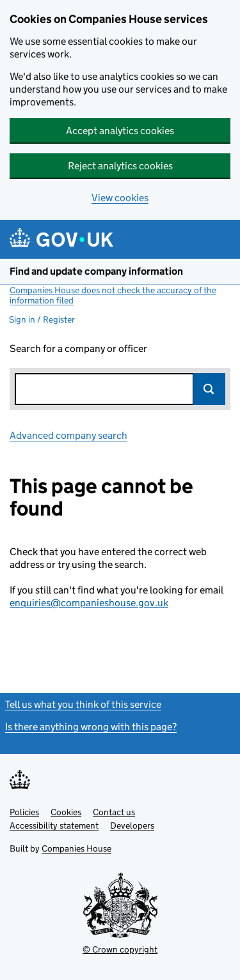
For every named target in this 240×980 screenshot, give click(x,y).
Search (209, 389)
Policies (24, 812)
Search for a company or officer (78, 348)
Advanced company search (68, 435)
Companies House (76, 848)
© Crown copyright (120, 949)
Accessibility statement (54, 825)
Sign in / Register (42, 319)
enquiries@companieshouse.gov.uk (89, 603)
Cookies (66, 812)
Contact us (114, 812)
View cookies (120, 198)
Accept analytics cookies (120, 131)
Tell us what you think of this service (83, 704)
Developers (132, 825)
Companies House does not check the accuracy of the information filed (113, 295)
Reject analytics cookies (120, 166)
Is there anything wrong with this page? (91, 727)
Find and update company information (96, 271)
